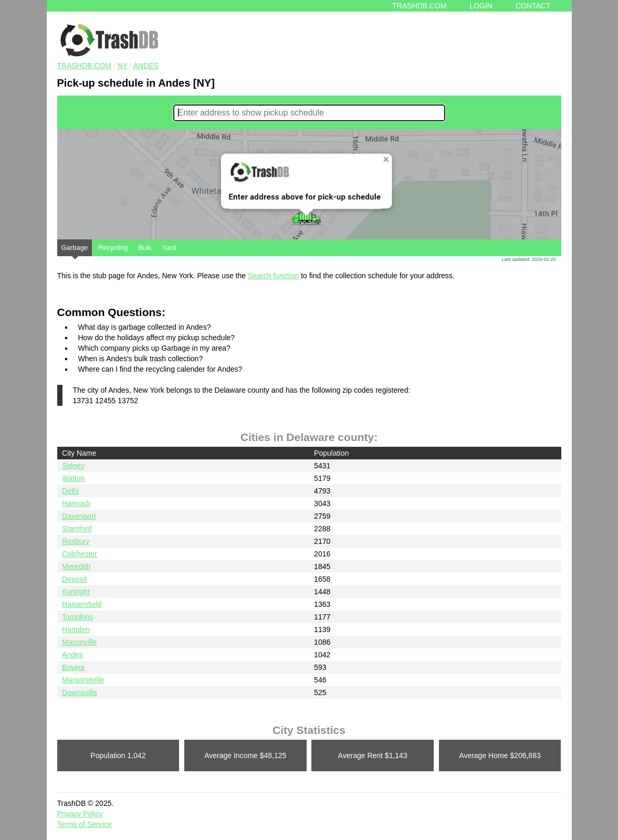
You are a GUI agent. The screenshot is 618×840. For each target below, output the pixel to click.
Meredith (76, 566)
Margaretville (83, 680)
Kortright (76, 592)
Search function (273, 276)
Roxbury (76, 541)
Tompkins (77, 617)
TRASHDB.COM (84, 66)
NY (123, 66)
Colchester (80, 554)
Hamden (76, 629)
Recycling (113, 248)
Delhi (70, 491)
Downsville (80, 692)
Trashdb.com (419, 6)
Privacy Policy (80, 814)
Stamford (77, 529)
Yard (169, 248)
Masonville (79, 642)
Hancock (76, 503)
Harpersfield (82, 604)
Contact (533, 6)
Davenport (79, 516)
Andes (146, 66)
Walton (73, 478)
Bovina (73, 667)
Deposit (74, 579)
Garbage (75, 250)
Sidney (73, 466)
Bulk (145, 248)
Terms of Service (85, 824)
